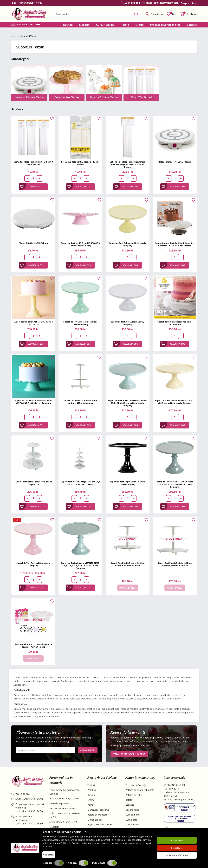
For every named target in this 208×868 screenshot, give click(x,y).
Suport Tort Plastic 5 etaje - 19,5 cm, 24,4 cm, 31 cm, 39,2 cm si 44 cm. (80, 483)
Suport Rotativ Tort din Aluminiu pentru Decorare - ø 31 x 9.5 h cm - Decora (175, 244)
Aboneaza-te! (88, 750)
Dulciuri (91, 795)
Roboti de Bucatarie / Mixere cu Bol (65, 815)
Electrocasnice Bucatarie (62, 809)
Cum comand (133, 815)
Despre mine (132, 810)
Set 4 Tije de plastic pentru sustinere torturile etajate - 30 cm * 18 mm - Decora (127, 164)
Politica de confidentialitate (140, 790)
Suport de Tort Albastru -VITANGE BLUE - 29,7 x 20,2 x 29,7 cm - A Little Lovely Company (80, 566)
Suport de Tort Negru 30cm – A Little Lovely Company (128, 483)
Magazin (84, 25)
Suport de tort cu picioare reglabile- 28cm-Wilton (175, 323)
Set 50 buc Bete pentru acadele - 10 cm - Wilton (80, 163)
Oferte (140, 25)
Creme (91, 800)
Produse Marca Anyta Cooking (65, 799)
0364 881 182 (20, 794)
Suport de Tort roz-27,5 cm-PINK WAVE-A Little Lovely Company (80, 244)
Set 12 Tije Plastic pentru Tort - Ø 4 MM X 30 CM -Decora (33, 163)
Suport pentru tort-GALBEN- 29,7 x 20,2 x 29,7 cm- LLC (33, 323)
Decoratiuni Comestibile (62, 849)
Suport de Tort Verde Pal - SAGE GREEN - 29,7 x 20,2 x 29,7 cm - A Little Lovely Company (175, 484)
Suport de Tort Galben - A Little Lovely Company (128, 244)
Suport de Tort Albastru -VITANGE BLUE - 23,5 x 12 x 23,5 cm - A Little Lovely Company (128, 403)
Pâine (90, 805)
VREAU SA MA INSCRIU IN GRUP (129, 754)
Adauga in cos (32, 187)
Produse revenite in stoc (165, 25)
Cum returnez (133, 825)
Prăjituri (92, 790)
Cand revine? (128, 588)
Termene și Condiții (136, 785)
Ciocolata (54, 827)
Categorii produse (29, 25)
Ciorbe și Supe (95, 820)
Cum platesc (132, 820)
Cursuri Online (105, 25)
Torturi (91, 785)
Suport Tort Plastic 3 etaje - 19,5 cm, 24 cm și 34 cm (33, 483)
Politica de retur (134, 795)
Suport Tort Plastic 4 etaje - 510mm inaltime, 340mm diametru (81, 402)
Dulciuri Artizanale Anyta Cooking (62, 842)
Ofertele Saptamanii (60, 804)
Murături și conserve (98, 810)
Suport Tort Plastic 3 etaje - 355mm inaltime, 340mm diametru (128, 564)
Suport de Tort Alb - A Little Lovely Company (128, 323)
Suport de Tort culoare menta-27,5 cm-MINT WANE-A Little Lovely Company (33, 402)
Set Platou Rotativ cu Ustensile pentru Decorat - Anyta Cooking (33, 646)
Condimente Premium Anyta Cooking (64, 792)
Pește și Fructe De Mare (100, 825)
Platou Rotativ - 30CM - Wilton (33, 243)
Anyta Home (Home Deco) (63, 822)
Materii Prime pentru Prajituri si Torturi (65, 834)
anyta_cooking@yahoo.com (28, 799)
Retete (125, 25)
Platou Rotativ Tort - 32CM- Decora (175, 162)
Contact (192, 25)
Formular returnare (136, 830)
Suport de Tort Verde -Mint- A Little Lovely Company (80, 323)
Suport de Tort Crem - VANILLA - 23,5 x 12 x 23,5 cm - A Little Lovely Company (175, 402)
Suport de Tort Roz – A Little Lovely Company (33, 564)
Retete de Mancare (97, 815)
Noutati (68, 25)
